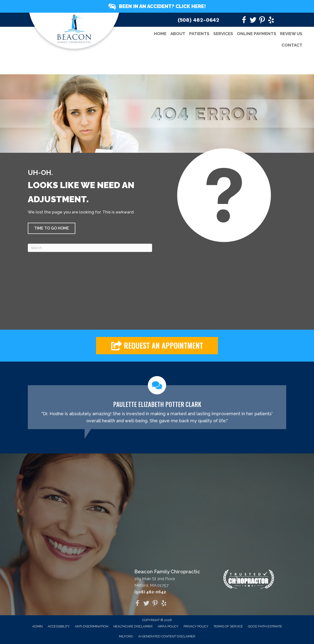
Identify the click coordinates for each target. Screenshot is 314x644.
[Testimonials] (157, 403)
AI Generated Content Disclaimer (167, 636)
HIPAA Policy (168, 626)
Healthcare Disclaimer (133, 626)
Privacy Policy (196, 626)
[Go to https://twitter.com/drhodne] (253, 21)
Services (223, 34)
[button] (157, 6)
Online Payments (257, 34)
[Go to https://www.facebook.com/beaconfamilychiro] (244, 21)
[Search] (90, 248)
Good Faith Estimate (265, 626)
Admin (37, 626)
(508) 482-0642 (198, 20)
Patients (199, 34)
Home (160, 34)
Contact (292, 45)
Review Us (291, 34)
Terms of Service (228, 626)
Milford (126, 636)
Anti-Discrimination (92, 626)
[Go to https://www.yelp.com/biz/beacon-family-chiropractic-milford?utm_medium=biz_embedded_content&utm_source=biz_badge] (271, 21)
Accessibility (59, 626)
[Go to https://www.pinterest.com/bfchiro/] (262, 21)
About (178, 34)
